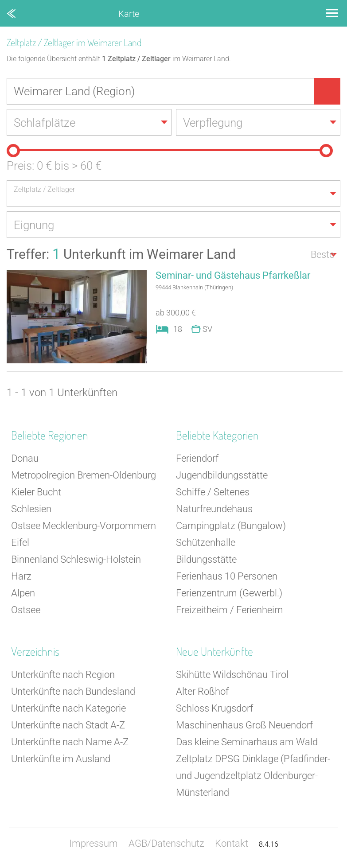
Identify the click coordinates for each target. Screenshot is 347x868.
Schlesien (31, 509)
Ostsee (26, 610)
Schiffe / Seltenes (213, 492)
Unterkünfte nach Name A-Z (70, 742)
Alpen (23, 593)
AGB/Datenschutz (166, 843)
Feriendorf (197, 458)
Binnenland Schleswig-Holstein (76, 559)
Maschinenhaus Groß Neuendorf (244, 725)
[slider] (13, 151)
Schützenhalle (206, 543)
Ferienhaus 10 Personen (227, 576)
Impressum (94, 843)
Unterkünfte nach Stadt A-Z (68, 725)
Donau (25, 458)
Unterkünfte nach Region (63, 675)
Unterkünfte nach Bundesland (73, 691)
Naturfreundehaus (214, 509)
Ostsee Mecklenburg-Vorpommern (84, 526)
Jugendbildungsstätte (222, 475)
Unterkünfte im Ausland (61, 759)
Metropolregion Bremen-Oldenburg (84, 475)
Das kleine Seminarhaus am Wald (247, 742)
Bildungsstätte (206, 559)
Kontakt (232, 843)
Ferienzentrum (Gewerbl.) (229, 593)
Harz (21, 576)
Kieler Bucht (36, 492)
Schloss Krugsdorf (214, 708)
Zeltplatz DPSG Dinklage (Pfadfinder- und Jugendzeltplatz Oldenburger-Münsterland (253, 776)
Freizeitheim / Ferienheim (230, 610)
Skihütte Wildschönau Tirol (232, 675)
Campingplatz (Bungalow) (231, 526)
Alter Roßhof (202, 691)
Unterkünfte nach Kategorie (68, 708)
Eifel (20, 543)
